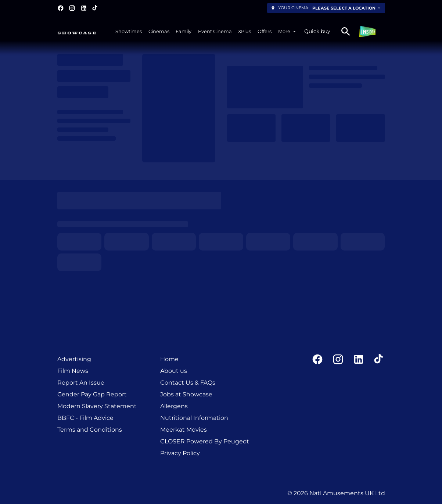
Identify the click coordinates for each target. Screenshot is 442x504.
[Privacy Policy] (180, 453)
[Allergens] (174, 406)
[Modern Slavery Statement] (97, 406)
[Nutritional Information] (194, 418)
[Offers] (265, 31)
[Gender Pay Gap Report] (92, 395)
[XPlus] (245, 31)
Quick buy (317, 31)
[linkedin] (84, 8)
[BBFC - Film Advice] (85, 418)
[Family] (184, 31)
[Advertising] (74, 359)
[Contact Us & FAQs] (188, 383)
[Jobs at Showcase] (186, 395)
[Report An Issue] (81, 383)
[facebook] (61, 8)
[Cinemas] (159, 31)
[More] (288, 31)
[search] (346, 32)
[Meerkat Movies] (184, 430)
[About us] (174, 371)
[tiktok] (95, 8)
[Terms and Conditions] (90, 430)
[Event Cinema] (215, 31)
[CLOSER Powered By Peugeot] (205, 442)
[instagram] (72, 8)
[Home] (169, 359)
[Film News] (73, 371)
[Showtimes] (129, 31)
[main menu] (206, 31)
